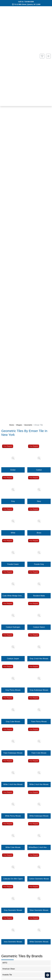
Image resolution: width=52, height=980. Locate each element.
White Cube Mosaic (13, 847)
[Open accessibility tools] (48, 975)
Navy (39, 501)
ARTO (7, 963)
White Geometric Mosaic (39, 942)
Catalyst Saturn (39, 627)
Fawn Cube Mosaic (39, 753)
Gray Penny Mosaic (13, 690)
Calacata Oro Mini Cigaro (13, 879)
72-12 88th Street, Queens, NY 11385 (27, 4)
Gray (13, 501)
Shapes (19, 425)
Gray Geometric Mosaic (13, 910)
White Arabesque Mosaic (39, 816)
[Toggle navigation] (48, 56)
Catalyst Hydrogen (13, 627)
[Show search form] (42, 56)
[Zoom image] (13, 458)
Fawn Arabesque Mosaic (13, 753)
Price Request (8, 446)
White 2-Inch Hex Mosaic (39, 784)
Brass (39, 533)
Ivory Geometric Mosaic (13, 942)
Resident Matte (39, 596)
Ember (13, 470)
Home (12, 425)
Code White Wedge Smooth (13, 596)
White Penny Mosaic (13, 816)
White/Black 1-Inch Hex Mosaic (39, 847)
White (13, 533)
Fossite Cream (13, 564)
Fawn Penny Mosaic (39, 722)
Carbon (39, 470)
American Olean (10, 969)
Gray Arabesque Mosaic (39, 690)
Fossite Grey (39, 564)
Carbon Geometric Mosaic (39, 879)
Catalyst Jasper (13, 659)
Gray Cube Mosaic (13, 722)
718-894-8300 (29, 2)
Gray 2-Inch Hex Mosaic (39, 659)
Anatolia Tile (9, 975)
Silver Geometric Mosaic (39, 910)
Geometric (28, 425)
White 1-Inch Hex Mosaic (13, 784)
